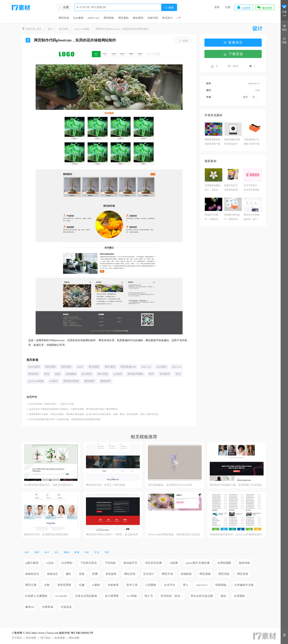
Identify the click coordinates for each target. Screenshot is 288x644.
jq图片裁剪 (32, 563)
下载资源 (233, 54)
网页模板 (109, 18)
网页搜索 (205, 574)
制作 (151, 374)
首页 (39, 29)
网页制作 (34, 374)
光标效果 (113, 585)
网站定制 (130, 574)
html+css (146, 367)
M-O (66, 552)
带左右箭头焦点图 (202, 596)
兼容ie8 (30, 607)
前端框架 (186, 574)
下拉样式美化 (89, 563)
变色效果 (111, 574)
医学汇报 (132, 585)
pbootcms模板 (82, 29)
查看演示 (233, 43)
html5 (80, 367)
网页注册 (31, 585)
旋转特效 (244, 563)
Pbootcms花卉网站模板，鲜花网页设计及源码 (174, 535)
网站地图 (74, 638)
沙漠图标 (239, 596)
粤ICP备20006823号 (82, 633)
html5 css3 (93, 18)
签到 (284, 28)
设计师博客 (112, 596)
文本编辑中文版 (244, 585)
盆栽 (57, 374)
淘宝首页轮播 (153, 563)
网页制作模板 (71, 381)
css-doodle (61, 596)
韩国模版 (221, 585)
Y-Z (107, 552)
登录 (217, 7)
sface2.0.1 (202, 585)
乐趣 (82, 585)
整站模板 (94, 367)
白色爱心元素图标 (36, 596)
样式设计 (167, 18)
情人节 (149, 596)
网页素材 (124, 18)
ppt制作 (118, 374)
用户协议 (46, 638)
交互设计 (149, 574)
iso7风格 (132, 596)
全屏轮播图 (224, 563)
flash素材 (79, 18)
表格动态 (52, 574)
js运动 (50, 563)
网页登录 (243, 574)
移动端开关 (130, 563)
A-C (27, 552)
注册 (228, 7)
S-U (87, 552)
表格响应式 (32, 574)
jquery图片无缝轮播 (198, 563)
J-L (56, 552)
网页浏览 (224, 574)
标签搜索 (60, 638)
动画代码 (153, 18)
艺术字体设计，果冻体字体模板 (252, 188)
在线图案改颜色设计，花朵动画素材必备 (212, 188)
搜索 (169, 7)
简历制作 (165, 374)
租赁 (47, 374)
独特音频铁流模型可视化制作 (232, 142)
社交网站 (67, 563)
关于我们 (17, 638)
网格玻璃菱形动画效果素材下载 (212, 142)
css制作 (53, 381)
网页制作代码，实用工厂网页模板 (106, 485)
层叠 (95, 574)
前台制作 (87, 374)
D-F (37, 552)
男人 (186, 585)
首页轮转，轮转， (172, 596)
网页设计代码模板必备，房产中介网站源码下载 (252, 217)
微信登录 (265, 7)
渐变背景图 (64, 585)
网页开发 (167, 574)
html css (177, 367)
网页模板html (128, 367)
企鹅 (47, 585)
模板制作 (106, 381)
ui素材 (96, 585)
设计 (50, 29)
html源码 (162, 367)
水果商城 (47, 607)
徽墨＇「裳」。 (251, 97)
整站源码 (138, 18)
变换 (82, 574)
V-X (97, 552)
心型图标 (151, 585)
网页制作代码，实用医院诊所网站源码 (46, 535)
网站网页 (90, 381)
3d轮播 (174, 563)
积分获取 (31, 638)
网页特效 (64, 18)
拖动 (223, 596)
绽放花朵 (66, 607)
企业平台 (170, 585)
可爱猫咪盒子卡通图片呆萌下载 (252, 142)
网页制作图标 (135, 374)
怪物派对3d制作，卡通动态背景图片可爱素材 (212, 217)
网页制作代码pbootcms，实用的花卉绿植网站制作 (122, 29)
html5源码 (34, 367)
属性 (68, 574)
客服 (284, 40)
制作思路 (103, 374)
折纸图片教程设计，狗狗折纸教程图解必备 (232, 217)
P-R (77, 552)
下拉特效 (110, 563)
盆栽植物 (71, 374)
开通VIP (284, 11)
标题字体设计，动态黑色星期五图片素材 (232, 188)
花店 (178, 374)
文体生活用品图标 (86, 596)
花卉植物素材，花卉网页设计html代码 (170, 485)
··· (178, 18)
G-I (47, 552)
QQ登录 (244, 7)
